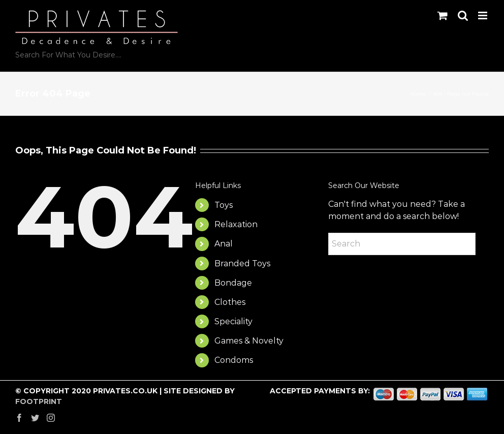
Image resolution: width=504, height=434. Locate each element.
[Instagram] (51, 418)
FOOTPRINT (39, 401)
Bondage (233, 283)
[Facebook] (19, 418)
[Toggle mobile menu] (483, 15)
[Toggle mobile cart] (443, 15)
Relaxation (236, 224)
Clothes (230, 302)
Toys (224, 205)
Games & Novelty (249, 341)
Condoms (234, 360)
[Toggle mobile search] (463, 15)
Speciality (233, 321)
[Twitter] (35, 418)
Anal (224, 244)
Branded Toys (242, 263)
